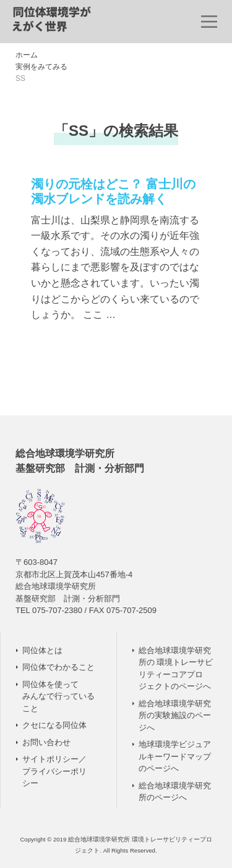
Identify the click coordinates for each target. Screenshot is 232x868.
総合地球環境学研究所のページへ (175, 792)
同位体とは (42, 650)
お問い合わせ (46, 742)
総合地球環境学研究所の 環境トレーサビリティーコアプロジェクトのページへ (176, 669)
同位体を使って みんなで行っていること (58, 696)
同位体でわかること (58, 667)
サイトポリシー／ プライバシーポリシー (54, 771)
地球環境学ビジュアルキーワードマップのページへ (175, 756)
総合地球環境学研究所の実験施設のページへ (175, 716)
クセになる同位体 (54, 725)
